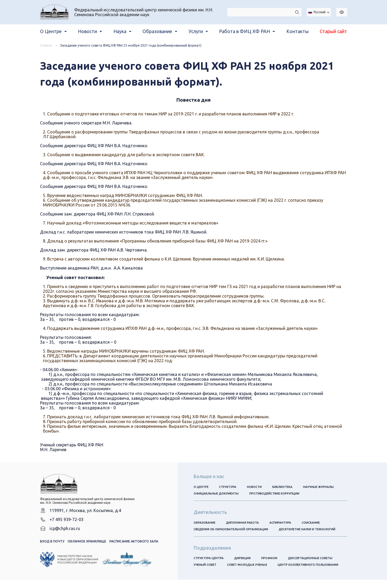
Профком (273, 559)
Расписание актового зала (134, 545)
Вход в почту (52, 545)
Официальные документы (217, 494)
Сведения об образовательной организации (234, 530)
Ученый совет (206, 566)
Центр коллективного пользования (226, 573)
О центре (202, 487)
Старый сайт (333, 31)
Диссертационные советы (315, 559)
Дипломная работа (245, 523)
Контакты (297, 31)
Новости (258, 487)
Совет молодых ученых (250, 566)
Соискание (316, 523)
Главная (46, 45)
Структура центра (210, 559)
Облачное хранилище (87, 545)
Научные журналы (324, 487)
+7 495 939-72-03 (66, 523)
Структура (230, 487)
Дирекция (245, 559)
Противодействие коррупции (278, 494)
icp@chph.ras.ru (65, 532)
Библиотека (287, 487)
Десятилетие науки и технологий (314, 530)
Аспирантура (284, 523)
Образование (205, 523)
